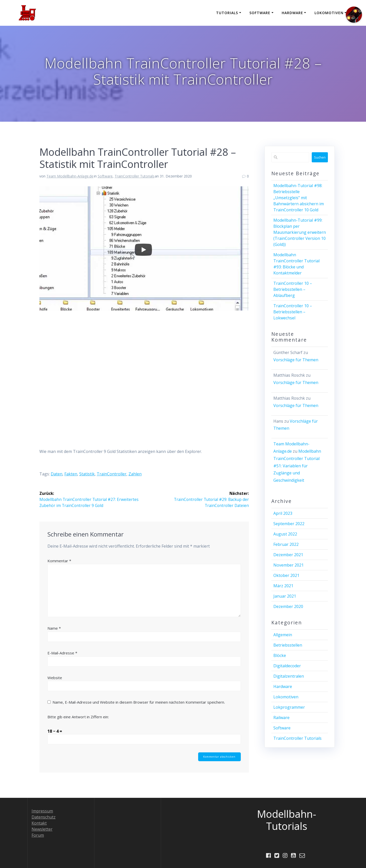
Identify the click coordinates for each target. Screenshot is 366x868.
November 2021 (289, 565)
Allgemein (283, 635)
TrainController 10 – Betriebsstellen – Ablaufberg (293, 289)
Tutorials (227, 13)
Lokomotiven (329, 13)
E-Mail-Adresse (62, 653)
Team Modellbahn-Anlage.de (70, 176)
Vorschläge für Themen (296, 360)
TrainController (112, 474)
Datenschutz (44, 817)
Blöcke (280, 655)
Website (55, 678)
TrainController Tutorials (135, 176)
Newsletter (42, 829)
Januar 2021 (285, 596)
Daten (57, 474)
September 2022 (289, 524)
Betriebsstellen (288, 645)
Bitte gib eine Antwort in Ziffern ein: (78, 717)
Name (54, 628)
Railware (281, 718)
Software (260, 13)
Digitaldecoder (287, 666)
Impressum (42, 811)
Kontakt (39, 823)
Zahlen (135, 474)
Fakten (71, 474)
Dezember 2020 (288, 606)
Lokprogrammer (289, 707)
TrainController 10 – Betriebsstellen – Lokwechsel (293, 312)
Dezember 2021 (288, 555)
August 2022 (285, 534)
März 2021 (283, 586)
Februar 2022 (286, 544)
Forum (38, 835)
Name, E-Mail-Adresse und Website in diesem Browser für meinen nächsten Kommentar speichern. (139, 702)
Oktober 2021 (286, 575)
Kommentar (59, 561)
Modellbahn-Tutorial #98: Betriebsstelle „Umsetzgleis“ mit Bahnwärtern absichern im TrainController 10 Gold (299, 198)
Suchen (320, 157)
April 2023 (283, 513)
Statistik (87, 474)
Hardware (292, 13)
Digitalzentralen (289, 676)
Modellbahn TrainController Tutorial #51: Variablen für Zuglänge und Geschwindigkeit (297, 466)
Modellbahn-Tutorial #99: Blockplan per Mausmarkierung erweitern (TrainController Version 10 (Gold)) (300, 232)
